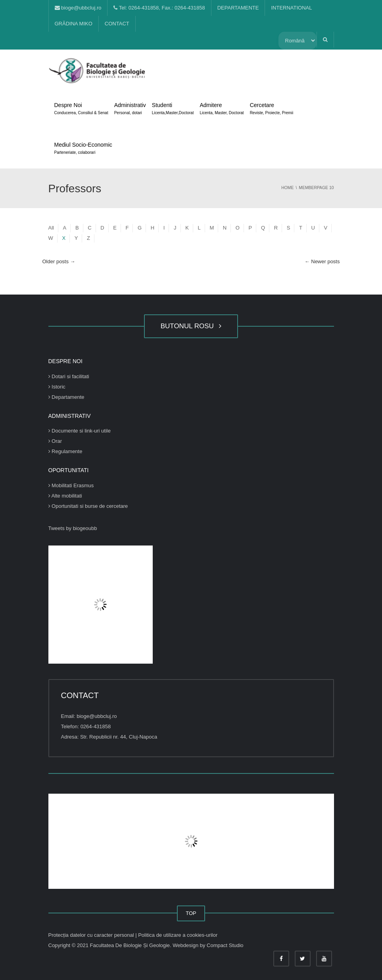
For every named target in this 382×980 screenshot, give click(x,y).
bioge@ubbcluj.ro (78, 8)
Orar (55, 441)
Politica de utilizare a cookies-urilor (178, 935)
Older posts (59, 261)
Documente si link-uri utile (80, 431)
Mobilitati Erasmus (71, 485)
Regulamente (65, 451)
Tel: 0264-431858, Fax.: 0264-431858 (159, 8)
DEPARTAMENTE (238, 8)
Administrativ (130, 109)
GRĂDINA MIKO (74, 24)
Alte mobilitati (65, 496)
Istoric (57, 387)
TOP (191, 913)
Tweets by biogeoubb (73, 528)
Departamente (66, 397)
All (51, 228)
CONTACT (117, 24)
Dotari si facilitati (69, 376)
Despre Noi (81, 109)
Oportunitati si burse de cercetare (88, 506)
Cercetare (272, 109)
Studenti (173, 109)
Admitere (222, 109)
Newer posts (322, 261)
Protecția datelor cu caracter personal (92, 935)
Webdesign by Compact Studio (208, 945)
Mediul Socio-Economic (83, 149)
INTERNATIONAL (291, 8)
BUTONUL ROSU (191, 326)
